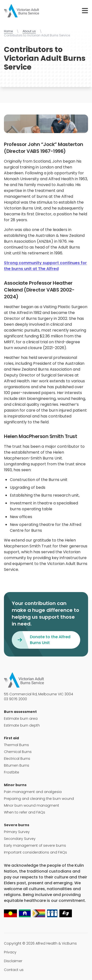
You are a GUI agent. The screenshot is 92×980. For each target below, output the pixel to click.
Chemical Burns (18, 752)
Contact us (14, 970)
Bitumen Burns (17, 765)
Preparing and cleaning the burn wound (39, 799)
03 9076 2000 (15, 699)
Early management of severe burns (35, 845)
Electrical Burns (17, 759)
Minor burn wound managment (32, 805)
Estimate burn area (21, 719)
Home (8, 31)
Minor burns (15, 785)
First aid (11, 738)
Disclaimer (13, 961)
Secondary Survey (20, 839)
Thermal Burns (16, 745)
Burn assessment (20, 712)
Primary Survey (17, 832)
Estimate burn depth (22, 725)
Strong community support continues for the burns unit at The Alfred (45, 266)
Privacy (10, 952)
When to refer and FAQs (25, 812)
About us (29, 31)
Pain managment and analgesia (33, 792)
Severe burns (17, 825)
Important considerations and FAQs (35, 852)
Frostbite (12, 772)
